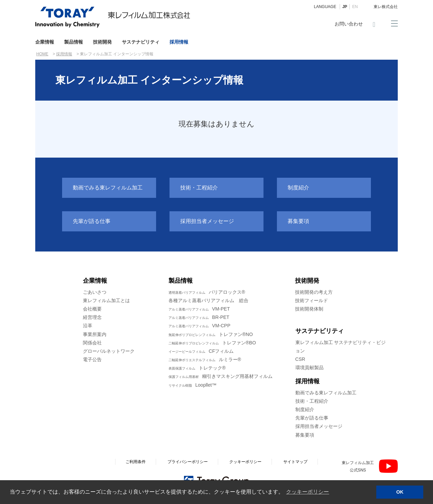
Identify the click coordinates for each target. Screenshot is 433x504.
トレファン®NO (211, 334)
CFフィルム (201, 351)
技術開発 (102, 42)
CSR (300, 359)
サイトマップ (295, 462)
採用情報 (179, 42)
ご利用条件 (136, 462)
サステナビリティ (141, 42)
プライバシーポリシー (188, 462)
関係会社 (92, 343)
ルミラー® (205, 359)
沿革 (88, 326)
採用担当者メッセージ (207, 221)
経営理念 (92, 317)
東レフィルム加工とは (106, 300)
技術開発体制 (309, 309)
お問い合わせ (349, 24)
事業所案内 (95, 334)
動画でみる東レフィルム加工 (108, 188)
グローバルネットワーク (109, 351)
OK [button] (400, 492)
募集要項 (298, 221)
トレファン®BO (212, 343)
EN (355, 7)
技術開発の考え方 (314, 292)
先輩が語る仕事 (92, 221)
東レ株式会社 (386, 7)
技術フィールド (311, 300)
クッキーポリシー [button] (307, 492)
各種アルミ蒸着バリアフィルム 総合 (208, 300)
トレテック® (197, 368)
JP (345, 7)
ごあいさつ (95, 292)
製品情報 (74, 42)
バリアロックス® (207, 292)
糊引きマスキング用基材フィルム (221, 376)
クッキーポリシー (245, 462)
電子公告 (92, 359)
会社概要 (92, 309)
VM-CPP (199, 326)
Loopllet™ (193, 385)
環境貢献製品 (309, 368)
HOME (42, 54)
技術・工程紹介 (199, 188)
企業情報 (45, 42)
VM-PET (199, 309)
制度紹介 (298, 188)
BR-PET (199, 317)
